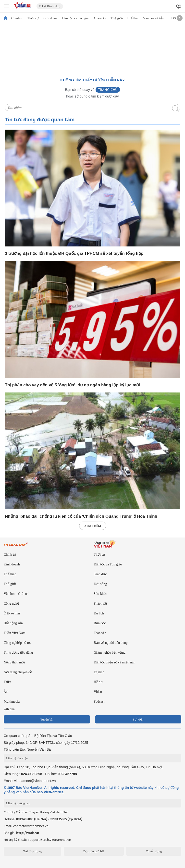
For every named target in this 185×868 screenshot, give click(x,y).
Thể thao (133, 18)
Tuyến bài (47, 719)
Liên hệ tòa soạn (17, 758)
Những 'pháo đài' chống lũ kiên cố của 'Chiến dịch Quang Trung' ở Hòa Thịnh (81, 516)
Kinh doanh (50, 18)
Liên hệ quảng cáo (18, 803)
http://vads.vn (28, 833)
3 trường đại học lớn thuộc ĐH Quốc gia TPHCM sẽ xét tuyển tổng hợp (74, 253)
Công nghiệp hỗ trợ (18, 643)
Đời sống (100, 584)
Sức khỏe (101, 594)
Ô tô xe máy (12, 613)
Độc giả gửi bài (94, 851)
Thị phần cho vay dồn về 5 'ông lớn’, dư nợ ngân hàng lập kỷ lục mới (72, 385)
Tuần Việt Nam (15, 633)
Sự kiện (138, 719)
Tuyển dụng (154, 851)
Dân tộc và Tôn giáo (76, 18)
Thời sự (33, 18)
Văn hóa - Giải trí (155, 18)
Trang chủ (108, 90)
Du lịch (99, 613)
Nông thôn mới (14, 662)
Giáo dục (100, 18)
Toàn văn (100, 633)
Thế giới (117, 18)
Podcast (99, 702)
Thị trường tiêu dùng (18, 653)
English (99, 672)
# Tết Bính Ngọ (50, 6)
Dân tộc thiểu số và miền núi (114, 662)
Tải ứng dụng (32, 851)
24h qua (9, 709)
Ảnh (6, 692)
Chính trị (17, 18)
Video (98, 692)
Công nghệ (11, 604)
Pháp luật (100, 604)
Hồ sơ (98, 682)
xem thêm (93, 526)
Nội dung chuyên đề (18, 672)
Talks (7, 682)
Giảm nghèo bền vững (110, 653)
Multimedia (12, 702)
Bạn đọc (100, 623)
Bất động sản (13, 623)
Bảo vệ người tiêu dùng (111, 643)
